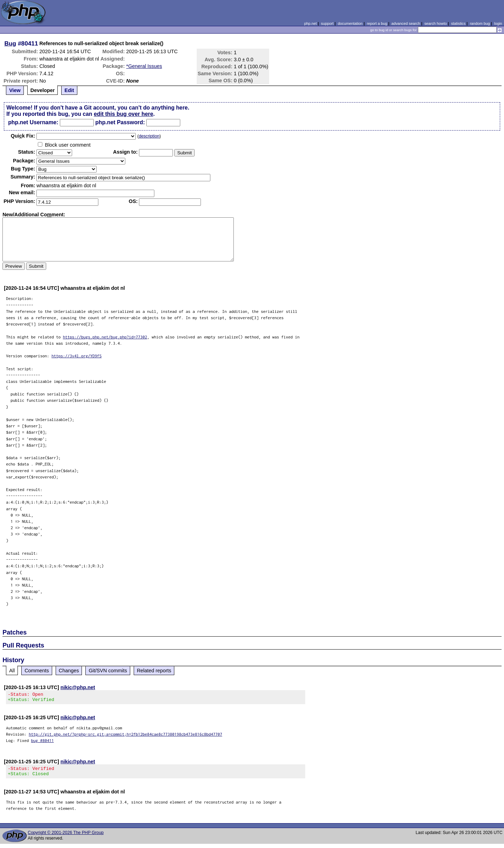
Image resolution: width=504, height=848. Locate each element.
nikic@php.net (78, 687)
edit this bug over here (124, 114)
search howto (435, 23)
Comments (37, 671)
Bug (10, 43)
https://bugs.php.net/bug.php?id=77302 (105, 337)
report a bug (377, 23)
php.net (310, 23)
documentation (350, 23)
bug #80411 (43, 742)
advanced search (406, 23)
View (15, 90)
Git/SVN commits (108, 671)
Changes (69, 671)
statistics (458, 23)
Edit (69, 90)
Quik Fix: (23, 136)
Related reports (154, 671)
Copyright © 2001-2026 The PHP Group (66, 837)
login (498, 23)
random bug (480, 23)
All (12, 671)
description (149, 136)
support (327, 23)
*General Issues (144, 66)
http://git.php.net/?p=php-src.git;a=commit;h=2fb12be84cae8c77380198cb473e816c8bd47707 (125, 736)
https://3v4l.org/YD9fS (76, 356)
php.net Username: (33, 122)
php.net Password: (120, 122)
